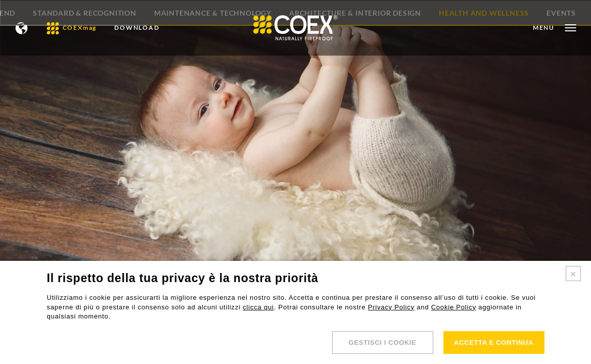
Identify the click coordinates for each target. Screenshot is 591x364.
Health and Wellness (484, 69)
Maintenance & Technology (213, 69)
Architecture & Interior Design (355, 69)
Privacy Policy (391, 307)
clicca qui (258, 307)
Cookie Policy (454, 307)
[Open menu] (554, 28)
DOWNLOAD (137, 28)
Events (561, 69)
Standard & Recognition (85, 69)
